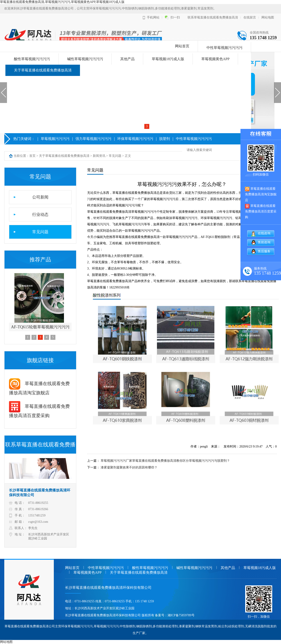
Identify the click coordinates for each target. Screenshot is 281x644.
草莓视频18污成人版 (168, 59)
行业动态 (40, 215)
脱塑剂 (165, 139)
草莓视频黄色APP (215, 59)
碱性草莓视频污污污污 (85, 59)
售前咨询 (264, 242)
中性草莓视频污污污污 (224, 48)
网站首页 (182, 46)
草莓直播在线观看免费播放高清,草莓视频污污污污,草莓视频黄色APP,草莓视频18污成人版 (62, 2)
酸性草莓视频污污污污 (32, 59)
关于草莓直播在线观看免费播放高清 (43, 70)
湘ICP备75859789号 (181, 615)
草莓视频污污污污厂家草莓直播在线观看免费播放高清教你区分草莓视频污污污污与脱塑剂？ (165, 461)
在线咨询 (264, 233)
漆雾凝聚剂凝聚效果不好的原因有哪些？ (129, 467)
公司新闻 (40, 197)
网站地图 (268, 17)
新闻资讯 (99, 156)
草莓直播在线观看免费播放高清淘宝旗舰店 (261, 194)
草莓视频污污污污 (55, 139)
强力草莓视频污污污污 (93, 139)
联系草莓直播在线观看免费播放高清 (213, 17)
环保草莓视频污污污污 (135, 139)
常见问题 (115, 156)
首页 (32, 156)
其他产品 (127, 59)
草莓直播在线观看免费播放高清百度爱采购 (261, 211)
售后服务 (264, 251)
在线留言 (250, 17)
